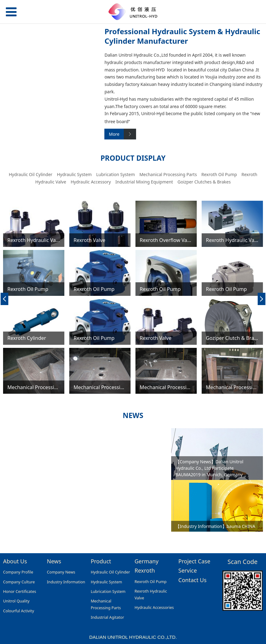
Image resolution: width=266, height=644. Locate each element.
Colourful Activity (19, 611)
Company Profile (18, 572)
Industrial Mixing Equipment (144, 182)
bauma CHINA (241, 526)
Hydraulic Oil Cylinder (30, 174)
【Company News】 (195, 462)
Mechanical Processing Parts (168, 174)
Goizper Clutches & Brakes (204, 182)
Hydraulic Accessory (91, 182)
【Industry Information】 (201, 526)
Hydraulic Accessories (154, 608)
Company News (61, 572)
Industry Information (66, 582)
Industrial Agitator (107, 617)
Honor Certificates (20, 592)
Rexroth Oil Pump (219, 174)
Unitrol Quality (16, 601)
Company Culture (19, 582)
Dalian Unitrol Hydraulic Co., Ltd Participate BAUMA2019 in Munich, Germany (210, 468)
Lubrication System (115, 174)
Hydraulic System (74, 174)
